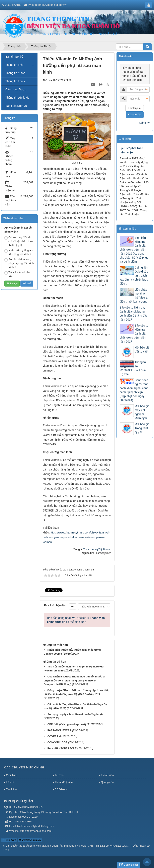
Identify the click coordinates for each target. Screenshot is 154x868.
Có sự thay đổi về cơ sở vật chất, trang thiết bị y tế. (19, 241)
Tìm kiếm (11, 789)
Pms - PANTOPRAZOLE (62, 748)
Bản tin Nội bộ (14, 57)
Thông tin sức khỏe (17, 98)
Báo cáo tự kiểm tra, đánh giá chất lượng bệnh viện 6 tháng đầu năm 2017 (134, 314)
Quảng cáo (107, 782)
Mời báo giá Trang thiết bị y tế (142, 428)
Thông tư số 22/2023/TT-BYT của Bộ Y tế (133, 368)
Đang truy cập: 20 (30, 840)
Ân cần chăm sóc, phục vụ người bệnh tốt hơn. (19, 263)
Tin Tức (59, 775)
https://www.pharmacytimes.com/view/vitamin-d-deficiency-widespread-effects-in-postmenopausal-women (76, 537)
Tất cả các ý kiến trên (17, 274)
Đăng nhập (135, 114)
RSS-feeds (61, 789)
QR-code (9, 840)
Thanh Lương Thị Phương (97, 549)
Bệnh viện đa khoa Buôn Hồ (46, 846)
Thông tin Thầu (15, 65)
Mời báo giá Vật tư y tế (142, 350)
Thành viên (107, 775)
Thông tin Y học (15, 73)
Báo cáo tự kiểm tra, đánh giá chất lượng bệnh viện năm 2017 (134, 334)
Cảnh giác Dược (16, 89)
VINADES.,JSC (119, 846)
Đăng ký (144, 123)
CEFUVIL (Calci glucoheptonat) (67, 724)
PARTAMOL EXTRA (59, 730)
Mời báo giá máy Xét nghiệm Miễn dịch (142, 412)
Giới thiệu (12, 775)
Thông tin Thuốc (16, 81)
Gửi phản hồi (129, 865)
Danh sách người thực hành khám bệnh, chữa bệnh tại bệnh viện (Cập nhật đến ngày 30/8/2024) (134, 390)
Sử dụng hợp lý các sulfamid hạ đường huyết (75, 714)
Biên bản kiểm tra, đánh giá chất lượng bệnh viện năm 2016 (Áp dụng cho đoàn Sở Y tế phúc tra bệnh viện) (134, 250)
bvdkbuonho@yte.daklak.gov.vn (48, 5)
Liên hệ (10, 782)
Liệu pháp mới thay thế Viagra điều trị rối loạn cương (134, 296)
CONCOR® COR (57, 742)
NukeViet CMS (85, 846)
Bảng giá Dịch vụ (16, 106)
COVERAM (54, 736)
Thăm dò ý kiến (64, 782)
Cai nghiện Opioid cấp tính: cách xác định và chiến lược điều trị (134, 276)
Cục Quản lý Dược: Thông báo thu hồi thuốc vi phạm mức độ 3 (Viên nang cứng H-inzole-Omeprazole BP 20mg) (74, 681)
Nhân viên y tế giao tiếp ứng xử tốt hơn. (19, 252)
